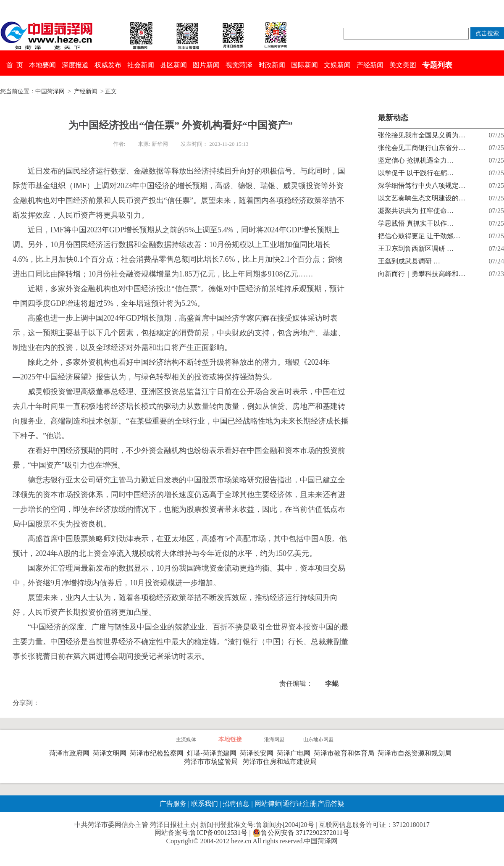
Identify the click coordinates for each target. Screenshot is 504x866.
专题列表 (437, 65)
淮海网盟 (274, 740)
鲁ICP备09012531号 (219, 833)
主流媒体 (186, 740)
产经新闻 (370, 65)
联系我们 (205, 804)
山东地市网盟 (318, 740)
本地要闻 (42, 65)
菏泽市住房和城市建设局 (281, 762)
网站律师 (267, 804)
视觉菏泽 (239, 65)
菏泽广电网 (295, 753)
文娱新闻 (337, 65)
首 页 (15, 65)
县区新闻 (173, 65)
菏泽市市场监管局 (213, 762)
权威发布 (108, 65)
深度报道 (75, 65)
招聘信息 (236, 804)
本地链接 (230, 739)
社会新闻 (141, 65)
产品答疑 (331, 804)
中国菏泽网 (50, 91)
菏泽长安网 (258, 753)
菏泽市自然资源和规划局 (416, 753)
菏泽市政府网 (71, 753)
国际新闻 (304, 65)
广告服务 (173, 804)
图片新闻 (206, 65)
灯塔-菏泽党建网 (213, 753)
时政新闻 (272, 65)
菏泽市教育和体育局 (346, 753)
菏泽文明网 (111, 753)
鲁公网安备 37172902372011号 (301, 833)
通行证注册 (299, 804)
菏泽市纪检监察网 (158, 753)
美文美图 (403, 65)
